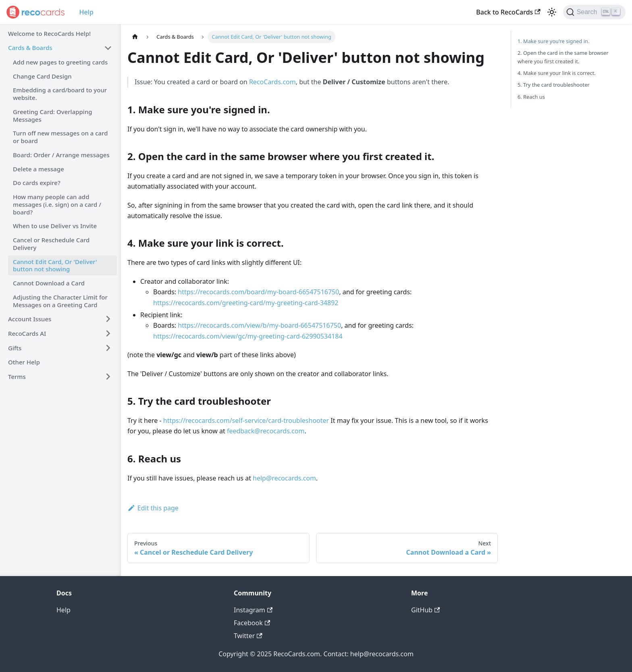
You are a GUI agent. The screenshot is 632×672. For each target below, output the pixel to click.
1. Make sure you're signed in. (553, 41)
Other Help (24, 362)
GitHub (425, 610)
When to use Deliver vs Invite (55, 226)
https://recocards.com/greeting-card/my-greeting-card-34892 (246, 303)
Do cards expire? (37, 183)
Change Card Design (42, 76)
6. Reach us (531, 97)
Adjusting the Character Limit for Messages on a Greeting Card (60, 301)
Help (86, 12)
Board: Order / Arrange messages (61, 155)
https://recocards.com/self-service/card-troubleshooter (246, 420)
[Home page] (135, 37)
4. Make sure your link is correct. (557, 73)
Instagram (253, 610)
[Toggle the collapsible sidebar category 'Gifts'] (108, 348)
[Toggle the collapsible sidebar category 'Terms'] (108, 377)
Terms (17, 377)
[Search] (594, 12)
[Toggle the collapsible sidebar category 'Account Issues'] (108, 319)
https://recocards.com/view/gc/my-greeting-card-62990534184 (248, 336)
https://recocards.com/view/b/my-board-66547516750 (259, 325)
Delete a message (38, 169)
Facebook (252, 623)
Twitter (248, 636)
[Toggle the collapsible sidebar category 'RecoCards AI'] (108, 333)
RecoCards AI (27, 333)
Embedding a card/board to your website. (60, 94)
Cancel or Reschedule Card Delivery (51, 244)
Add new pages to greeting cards (60, 62)
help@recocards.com (284, 478)
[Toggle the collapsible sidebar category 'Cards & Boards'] (108, 48)
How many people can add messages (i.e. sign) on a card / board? (57, 204)
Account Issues (30, 319)
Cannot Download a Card (49, 283)
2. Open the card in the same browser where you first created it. (563, 57)
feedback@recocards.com (266, 431)
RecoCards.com (272, 82)
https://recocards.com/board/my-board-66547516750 (258, 292)
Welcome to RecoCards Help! (49, 33)
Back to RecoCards (508, 12)
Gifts (15, 348)
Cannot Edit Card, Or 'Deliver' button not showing (55, 265)
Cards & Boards (30, 48)
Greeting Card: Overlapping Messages (53, 115)
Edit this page (153, 508)
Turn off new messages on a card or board (60, 137)
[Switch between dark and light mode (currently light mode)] (552, 12)
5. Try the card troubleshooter (554, 85)
